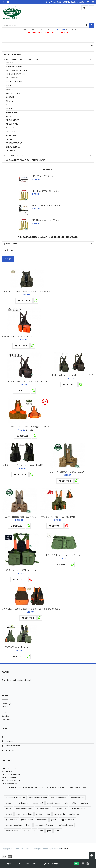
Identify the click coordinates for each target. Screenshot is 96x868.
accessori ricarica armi (38, 798)
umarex (9, 809)
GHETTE (9, 101)
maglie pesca (74, 814)
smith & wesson (54, 803)
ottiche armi (24, 803)
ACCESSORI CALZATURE (16, 74)
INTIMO (9, 116)
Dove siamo (7, 710)
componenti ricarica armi (15, 798)
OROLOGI (10, 128)
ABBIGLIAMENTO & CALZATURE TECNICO (22, 59)
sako (66, 803)
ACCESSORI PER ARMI (14, 155)
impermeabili (42, 820)
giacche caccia (11, 820)
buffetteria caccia (66, 825)
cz (35, 831)
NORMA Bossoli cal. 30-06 (45, 191)
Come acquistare (11, 737)
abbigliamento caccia (24, 809)
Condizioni (6, 716)
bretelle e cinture (13, 831)
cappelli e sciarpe (67, 820)
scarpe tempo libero (24, 814)
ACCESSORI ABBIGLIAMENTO (18, 70)
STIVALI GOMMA (13, 147)
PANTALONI (11, 132)
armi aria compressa (59, 798)
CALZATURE (11, 63)
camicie (39, 814)
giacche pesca (27, 820)
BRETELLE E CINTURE (14, 82)
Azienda (5, 707)
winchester (85, 803)
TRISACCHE (11, 151)
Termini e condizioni (12, 746)
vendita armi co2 (77, 798)
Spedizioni (9, 741)
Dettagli (24, 301)
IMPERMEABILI (12, 112)
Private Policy (10, 750)
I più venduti (48, 169)
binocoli (9, 814)
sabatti (27, 831)
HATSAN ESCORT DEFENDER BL (49, 176)
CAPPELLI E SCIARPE (14, 93)
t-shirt (58, 831)
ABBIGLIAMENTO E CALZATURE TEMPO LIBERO (25, 160)
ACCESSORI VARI (13, 78)
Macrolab (65, 849)
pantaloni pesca (60, 809)
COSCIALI (10, 97)
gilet (48, 814)
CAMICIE (10, 89)
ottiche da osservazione (80, 809)
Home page (6, 704)
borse (29, 825)
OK (77, 864)
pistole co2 (10, 803)
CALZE (9, 86)
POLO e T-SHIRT (12, 136)
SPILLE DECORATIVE (14, 143)
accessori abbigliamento (45, 825)
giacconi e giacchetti (14, 825)
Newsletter (7, 719)
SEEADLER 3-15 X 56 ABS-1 (46, 205)
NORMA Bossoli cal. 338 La (46, 220)
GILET (8, 105)
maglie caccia (59, 814)
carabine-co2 (38, 803)
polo (49, 831)
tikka (74, 803)
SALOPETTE (11, 139)
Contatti (5, 713)
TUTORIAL (61, 29)
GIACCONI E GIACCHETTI (16, 66)
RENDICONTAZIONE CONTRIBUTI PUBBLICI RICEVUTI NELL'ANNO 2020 (48, 787)
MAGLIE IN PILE (12, 124)
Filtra (8, 259)
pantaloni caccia (43, 809)
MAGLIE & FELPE (12, 120)
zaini (41, 831)
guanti (54, 820)
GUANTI (9, 109)
